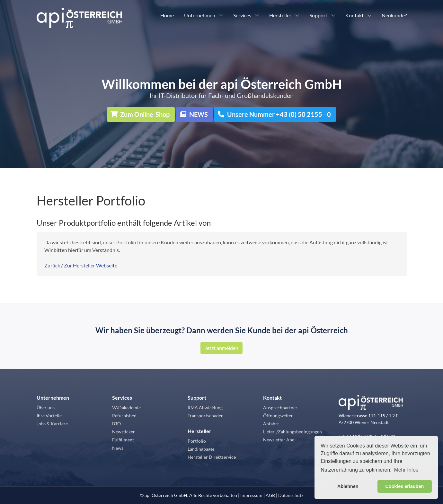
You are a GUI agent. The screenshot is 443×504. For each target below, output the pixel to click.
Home (167, 15)
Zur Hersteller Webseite (91, 265)
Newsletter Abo (279, 440)
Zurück (52, 265)
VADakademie (126, 408)
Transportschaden (206, 416)
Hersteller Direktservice (212, 457)
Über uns (46, 408)
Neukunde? (394, 15)
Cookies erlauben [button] (404, 486)
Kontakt (354, 15)
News (118, 448)
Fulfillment (123, 440)
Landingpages (201, 449)
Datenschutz (291, 495)
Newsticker (124, 432)
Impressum (251, 495)
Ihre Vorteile (49, 416)
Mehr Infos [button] (406, 470)
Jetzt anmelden (221, 348)
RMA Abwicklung (205, 408)
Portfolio (197, 441)
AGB (270, 495)
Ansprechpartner (280, 408)
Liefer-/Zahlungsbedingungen (292, 432)
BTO (116, 424)
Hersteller (280, 15)
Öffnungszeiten (278, 416)
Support (318, 15)
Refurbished (124, 416)
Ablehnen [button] (348, 486)
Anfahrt (271, 424)
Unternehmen (200, 15)
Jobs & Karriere (52, 424)
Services (242, 15)
